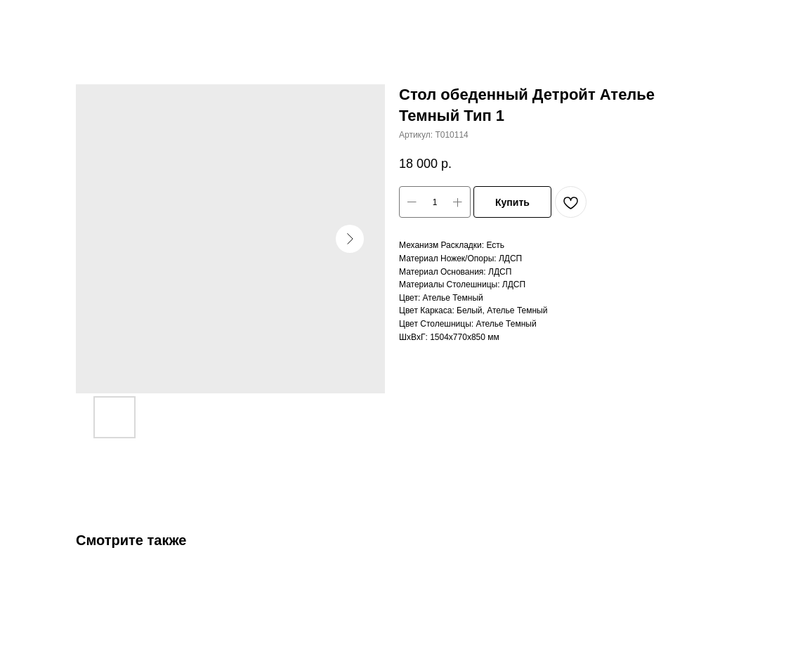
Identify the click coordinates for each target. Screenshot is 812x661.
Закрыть (41, 20)
